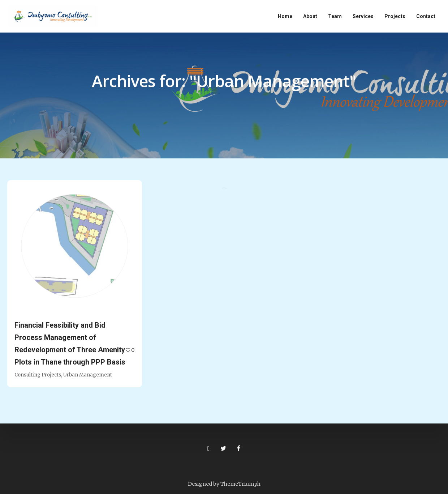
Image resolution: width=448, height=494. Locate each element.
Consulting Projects (38, 375)
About (310, 16)
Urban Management (88, 375)
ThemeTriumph (240, 484)
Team (335, 16)
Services (363, 16)
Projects (395, 16)
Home (285, 16)
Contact (426, 16)
